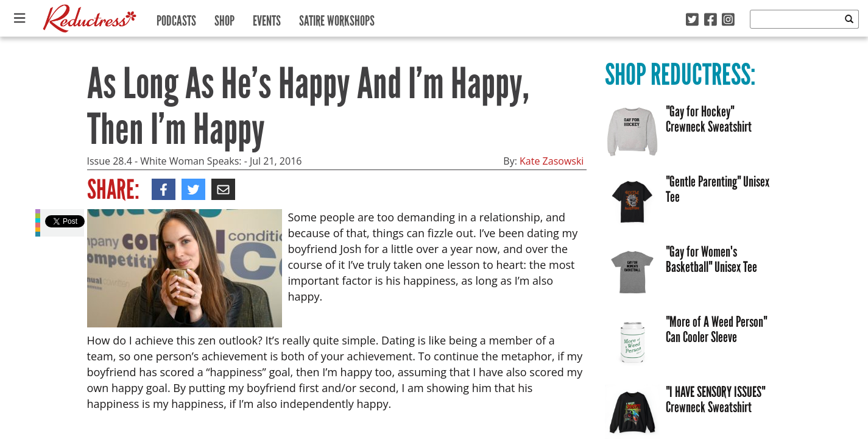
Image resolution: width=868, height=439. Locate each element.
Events (267, 18)
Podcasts (176, 18)
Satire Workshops (337, 18)
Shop (224, 18)
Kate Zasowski (552, 161)
